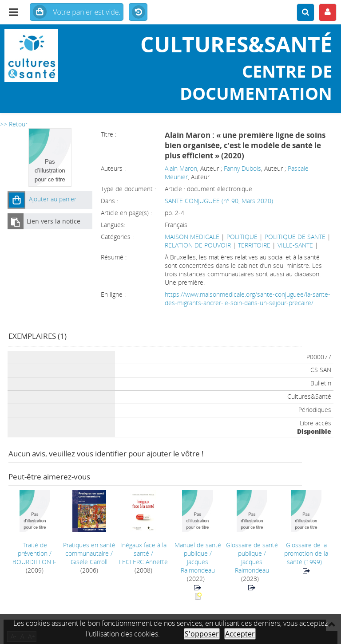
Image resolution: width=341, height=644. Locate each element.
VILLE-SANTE (295, 245)
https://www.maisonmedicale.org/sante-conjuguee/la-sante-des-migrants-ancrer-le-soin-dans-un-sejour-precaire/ (248, 298)
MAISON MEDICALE (192, 237)
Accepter (240, 634)
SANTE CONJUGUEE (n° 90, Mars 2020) (219, 201)
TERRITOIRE (254, 245)
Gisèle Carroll (89, 562)
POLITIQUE (242, 237)
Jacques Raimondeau (198, 566)
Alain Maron (181, 168)
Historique (138, 12)
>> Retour (14, 124)
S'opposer (202, 634)
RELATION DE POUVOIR (198, 245)
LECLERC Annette (143, 562)
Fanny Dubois (242, 168)
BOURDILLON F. (35, 562)
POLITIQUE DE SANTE (295, 237)
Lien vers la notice (54, 221)
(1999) (306, 553)
